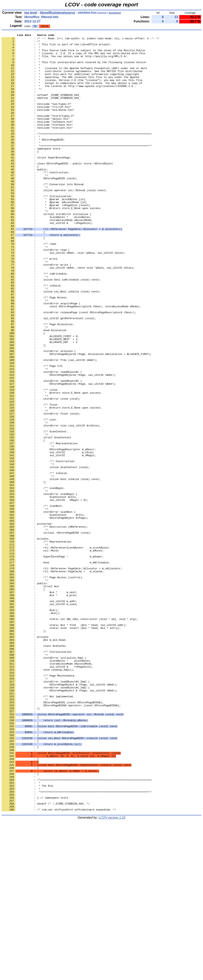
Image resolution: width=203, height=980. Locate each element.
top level (31, 13)
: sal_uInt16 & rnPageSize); (47, 261)
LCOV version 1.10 (112, 973)
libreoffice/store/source (57, 13)
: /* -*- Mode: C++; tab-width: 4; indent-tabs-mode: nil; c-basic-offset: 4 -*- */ (80, 40)
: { (20, 904)
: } (20, 890)
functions (114, 13)
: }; (21, 843)
